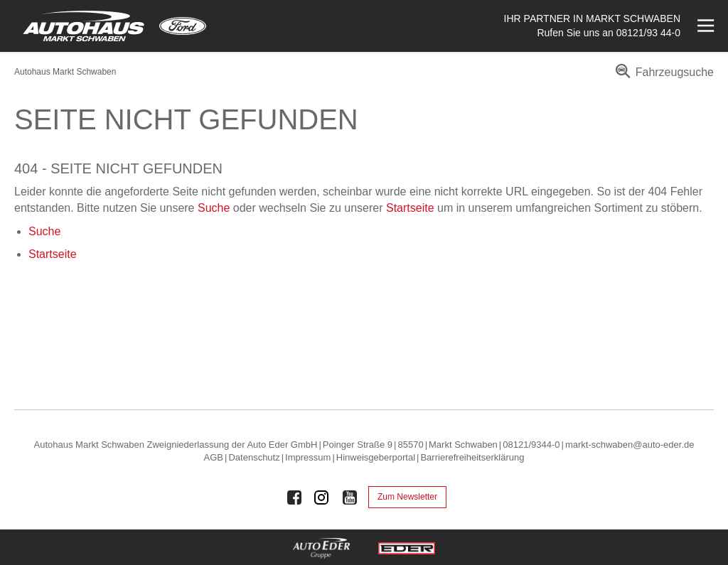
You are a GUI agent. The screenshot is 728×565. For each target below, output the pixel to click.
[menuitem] (662, 77)
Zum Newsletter (407, 497)
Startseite (410, 208)
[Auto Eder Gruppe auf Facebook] (294, 497)
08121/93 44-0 (648, 33)
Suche (214, 208)
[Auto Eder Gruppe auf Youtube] (350, 497)
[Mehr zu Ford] (183, 26)
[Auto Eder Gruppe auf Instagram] (322, 497)
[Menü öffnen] (704, 26)
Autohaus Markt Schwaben (65, 72)
